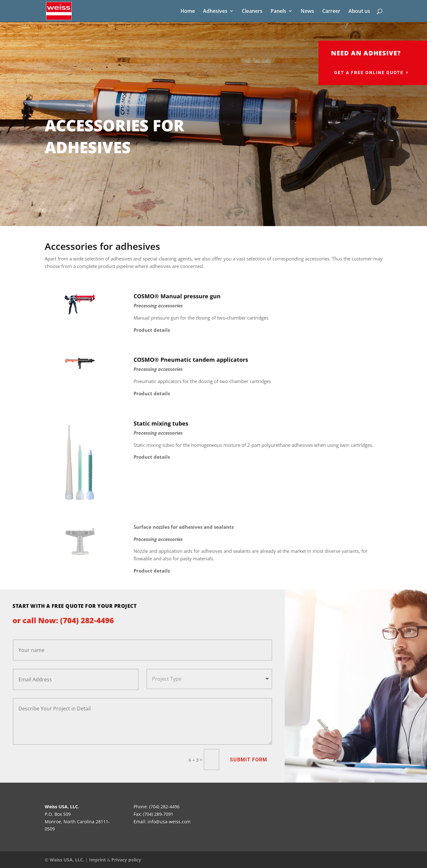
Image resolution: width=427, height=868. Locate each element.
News (307, 12)
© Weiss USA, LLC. (64, 860)
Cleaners (252, 12)
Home (188, 12)
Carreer (331, 12)
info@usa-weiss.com (169, 822)
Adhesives (215, 12)
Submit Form (249, 760)
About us (359, 12)
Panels (278, 12)
